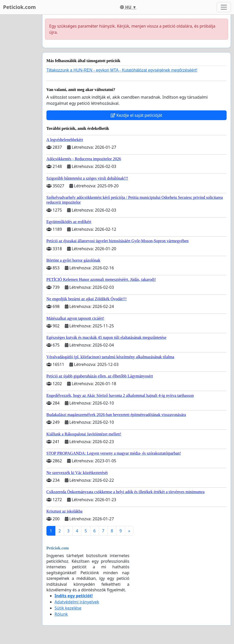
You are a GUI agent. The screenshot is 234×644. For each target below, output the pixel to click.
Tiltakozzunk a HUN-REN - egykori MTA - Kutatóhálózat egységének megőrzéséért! (122, 70)
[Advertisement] (20, 91)
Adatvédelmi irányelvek (77, 602)
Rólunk (61, 614)
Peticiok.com (19, 7)
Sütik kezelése (68, 608)
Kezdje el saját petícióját (137, 115)
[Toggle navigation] (224, 7)
